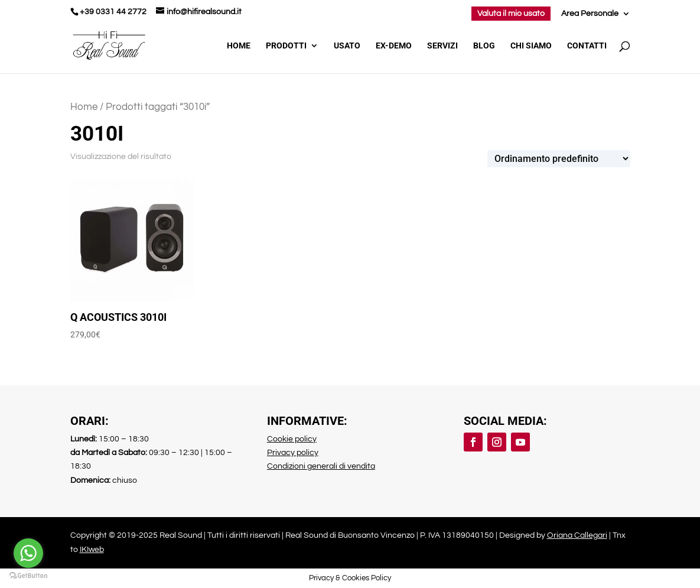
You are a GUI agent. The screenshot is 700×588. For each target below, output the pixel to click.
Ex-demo (394, 46)
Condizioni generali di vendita (321, 466)
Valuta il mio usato (511, 14)
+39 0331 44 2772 (113, 12)
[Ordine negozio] (559, 159)
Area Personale (590, 14)
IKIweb (92, 550)
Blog (484, 46)
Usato (347, 46)
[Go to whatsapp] (28, 553)
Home (239, 46)
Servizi (442, 46)
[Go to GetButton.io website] (28, 576)
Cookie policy (292, 439)
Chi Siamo (531, 46)
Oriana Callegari (577, 535)
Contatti (587, 46)
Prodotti (286, 46)
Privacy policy (293, 453)
